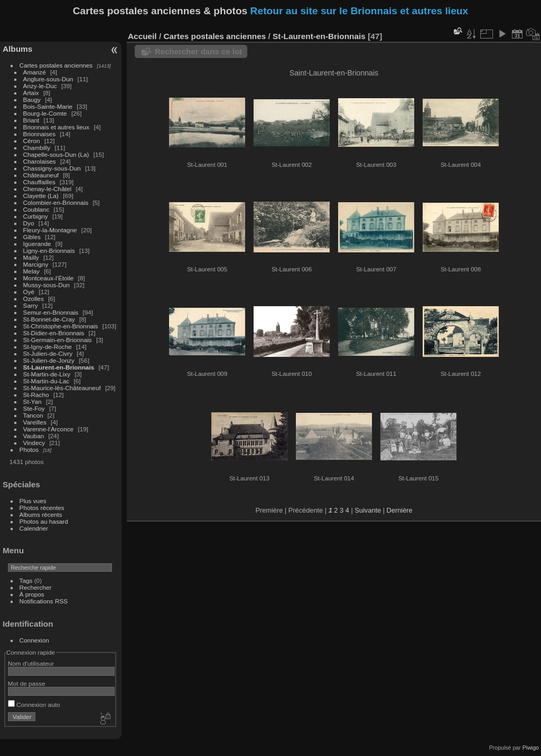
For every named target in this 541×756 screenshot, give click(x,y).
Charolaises (40, 161)
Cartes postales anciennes (56, 65)
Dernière (400, 510)
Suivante (368, 510)
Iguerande (37, 244)
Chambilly (37, 148)
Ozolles (34, 299)
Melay (31, 271)
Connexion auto (34, 705)
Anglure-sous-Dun (48, 79)
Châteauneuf (41, 175)
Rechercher (36, 587)
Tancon (33, 415)
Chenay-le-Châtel (48, 189)
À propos (32, 594)
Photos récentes (42, 508)
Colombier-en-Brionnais (56, 202)
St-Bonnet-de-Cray (49, 319)
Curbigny (36, 216)
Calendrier (34, 528)
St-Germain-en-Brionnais (58, 340)
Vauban (34, 436)
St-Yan (32, 401)
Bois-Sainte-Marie (48, 106)
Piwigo (531, 748)
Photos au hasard (44, 521)
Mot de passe (27, 683)
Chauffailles (39, 182)
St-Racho (36, 395)
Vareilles (35, 422)
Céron (32, 141)
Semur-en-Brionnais (51, 312)
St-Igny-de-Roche (48, 347)
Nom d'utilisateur (31, 663)
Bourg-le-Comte (45, 113)
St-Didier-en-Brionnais (54, 333)
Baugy (32, 100)
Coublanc (36, 209)
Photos (29, 450)
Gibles (32, 237)
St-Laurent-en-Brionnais (59, 367)
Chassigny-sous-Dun (52, 168)
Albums (17, 49)
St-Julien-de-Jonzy (49, 360)
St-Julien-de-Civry (48, 353)
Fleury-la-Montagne (50, 230)
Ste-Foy (34, 408)
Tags (26, 580)
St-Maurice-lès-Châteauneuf (62, 388)
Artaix (31, 93)
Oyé (29, 292)
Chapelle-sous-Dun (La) (56, 154)
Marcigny (36, 264)
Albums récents (41, 514)
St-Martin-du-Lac (46, 381)
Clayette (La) (41, 196)
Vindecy (34, 443)
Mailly (31, 257)
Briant (31, 120)
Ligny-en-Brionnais (49, 251)
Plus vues (33, 501)
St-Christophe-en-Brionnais (61, 326)
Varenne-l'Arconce (49, 429)
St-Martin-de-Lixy (47, 374)
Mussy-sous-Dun (46, 285)
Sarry (31, 305)
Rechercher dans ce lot (198, 51)
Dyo (29, 223)
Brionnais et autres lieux (57, 127)
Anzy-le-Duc (40, 86)
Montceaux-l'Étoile (49, 278)
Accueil (142, 36)
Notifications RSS (44, 601)
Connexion (34, 640)
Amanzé (35, 72)
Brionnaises (39, 134)
